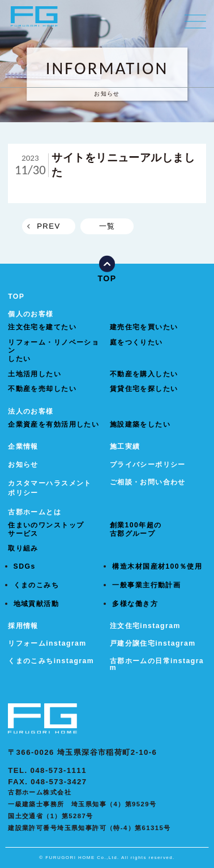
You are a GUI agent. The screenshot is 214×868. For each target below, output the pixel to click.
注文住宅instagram (145, 626)
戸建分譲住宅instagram (153, 643)
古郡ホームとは (35, 512)
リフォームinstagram (47, 643)
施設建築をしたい (140, 424)
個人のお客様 (31, 314)
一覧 (107, 226)
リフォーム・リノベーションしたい (53, 351)
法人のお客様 (31, 411)
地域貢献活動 (37, 604)
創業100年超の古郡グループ (136, 529)
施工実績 (125, 446)
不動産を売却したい (42, 389)
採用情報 (23, 626)
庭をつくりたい (136, 342)
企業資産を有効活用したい (53, 424)
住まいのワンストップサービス (46, 529)
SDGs (25, 566)
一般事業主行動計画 (146, 585)
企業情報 (23, 446)
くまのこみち (37, 585)
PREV (49, 226)
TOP (16, 297)
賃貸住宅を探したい (144, 389)
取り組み (23, 548)
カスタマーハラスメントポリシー (50, 488)
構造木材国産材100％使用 (157, 566)
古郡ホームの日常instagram (157, 665)
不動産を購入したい (144, 374)
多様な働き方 (135, 604)
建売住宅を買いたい (144, 327)
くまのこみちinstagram (51, 661)
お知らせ (23, 465)
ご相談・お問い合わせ (148, 482)
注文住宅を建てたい (42, 327)
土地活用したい (35, 374)
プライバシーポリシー (148, 465)
